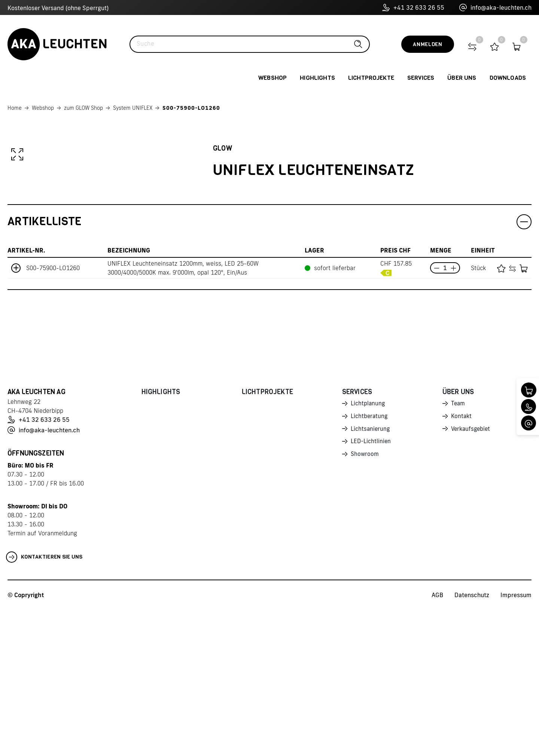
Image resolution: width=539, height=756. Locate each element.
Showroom (365, 603)
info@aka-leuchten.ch (495, 7)
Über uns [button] (462, 78)
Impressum (516, 741)
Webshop (43, 108)
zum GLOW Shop (83, 108)
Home (15, 108)
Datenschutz (472, 741)
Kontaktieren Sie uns (44, 704)
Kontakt (462, 563)
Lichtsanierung (371, 577)
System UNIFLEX (133, 108)
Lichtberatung (370, 563)
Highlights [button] (317, 78)
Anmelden (428, 44)
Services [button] (421, 78)
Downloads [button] (508, 78)
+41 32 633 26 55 (413, 7)
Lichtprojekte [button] (371, 78)
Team (459, 550)
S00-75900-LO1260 (191, 108)
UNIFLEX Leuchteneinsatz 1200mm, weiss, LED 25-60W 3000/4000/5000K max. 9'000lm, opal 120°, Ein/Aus (183, 414)
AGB (437, 741)
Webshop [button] (272, 78)
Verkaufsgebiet (472, 577)
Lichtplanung (369, 550)
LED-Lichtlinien (371, 590)
